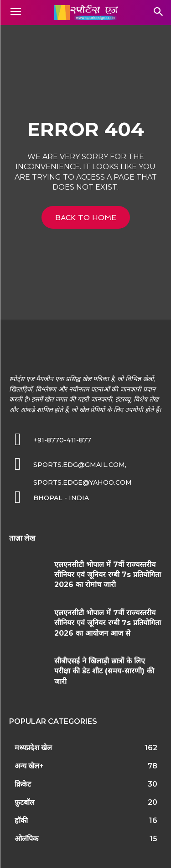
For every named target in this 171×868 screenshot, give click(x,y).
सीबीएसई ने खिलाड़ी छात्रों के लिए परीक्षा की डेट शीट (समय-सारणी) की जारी (104, 671)
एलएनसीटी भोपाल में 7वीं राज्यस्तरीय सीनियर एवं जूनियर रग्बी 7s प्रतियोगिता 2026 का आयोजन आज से (108, 623)
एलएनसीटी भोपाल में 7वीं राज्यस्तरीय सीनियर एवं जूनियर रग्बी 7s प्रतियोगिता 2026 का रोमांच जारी (108, 575)
